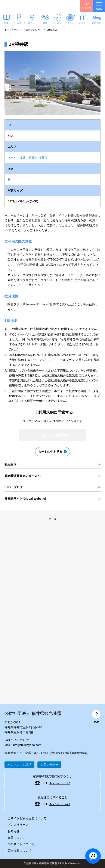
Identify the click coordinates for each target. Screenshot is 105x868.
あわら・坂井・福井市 (23, 158)
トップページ (12, 30)
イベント (58, 23)
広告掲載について (19, 850)
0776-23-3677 (60, 783)
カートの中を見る (50, 452)
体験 (45, 23)
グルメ (71, 23)
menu (99, 6)
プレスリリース (18, 825)
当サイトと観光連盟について (27, 818)
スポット (32, 23)
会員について (16, 838)
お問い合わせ (49, 765)
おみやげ (83, 23)
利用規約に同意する (56, 412)
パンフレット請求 (19, 765)
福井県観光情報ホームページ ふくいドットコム (24, 6)
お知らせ (13, 831)
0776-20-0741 (60, 804)
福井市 (43, 158)
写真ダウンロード (33, 30)
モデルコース (19, 23)
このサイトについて (21, 844)
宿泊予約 (96, 23)
